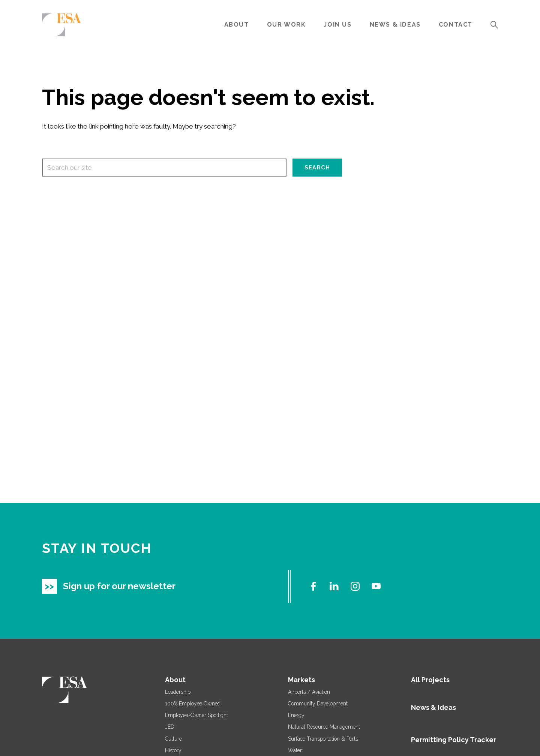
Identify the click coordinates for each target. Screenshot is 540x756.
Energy (296, 715)
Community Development (318, 704)
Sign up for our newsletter (119, 586)
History (173, 750)
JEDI (170, 727)
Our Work (286, 25)
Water (295, 750)
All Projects (430, 680)
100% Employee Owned (193, 704)
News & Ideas (395, 25)
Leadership (178, 692)
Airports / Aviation (309, 692)
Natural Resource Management (324, 727)
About (237, 25)
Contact (456, 25)
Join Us (337, 25)
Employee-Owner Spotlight (196, 715)
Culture (173, 739)
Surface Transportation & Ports (323, 739)
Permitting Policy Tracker (454, 740)
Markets (301, 680)
